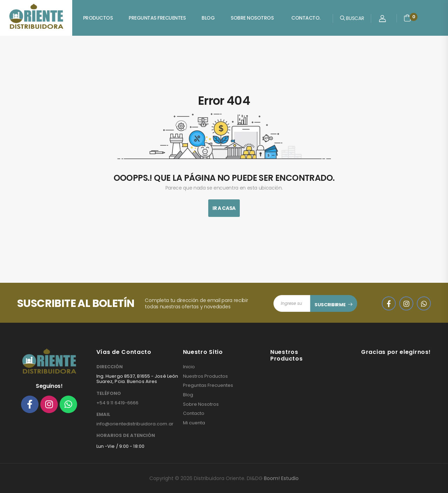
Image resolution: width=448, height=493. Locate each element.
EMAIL (103, 415)
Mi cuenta (194, 423)
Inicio (189, 367)
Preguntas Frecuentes (157, 18)
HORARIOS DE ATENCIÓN (126, 436)
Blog (208, 18)
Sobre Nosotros (252, 18)
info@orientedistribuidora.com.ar (135, 424)
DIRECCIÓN (110, 367)
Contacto (194, 413)
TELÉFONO (109, 393)
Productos (98, 18)
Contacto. (306, 18)
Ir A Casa (224, 208)
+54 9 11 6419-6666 (118, 403)
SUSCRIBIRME (330, 305)
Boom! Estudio (281, 478)
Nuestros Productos (205, 376)
